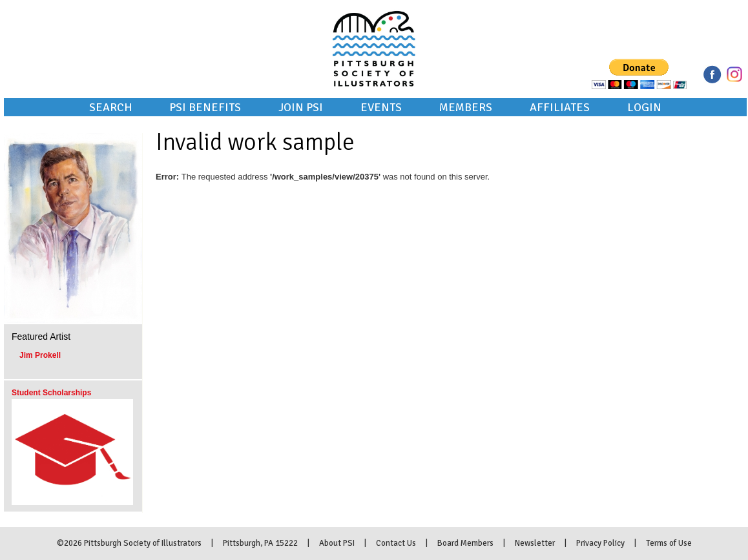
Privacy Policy (600, 543)
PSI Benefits (205, 107)
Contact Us (396, 543)
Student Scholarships (51, 393)
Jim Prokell (40, 355)
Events (381, 107)
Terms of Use (669, 543)
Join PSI (301, 107)
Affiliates (560, 107)
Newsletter (535, 543)
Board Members (465, 543)
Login (644, 107)
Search (110, 107)
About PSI (337, 543)
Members (466, 107)
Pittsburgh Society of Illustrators (374, 31)
